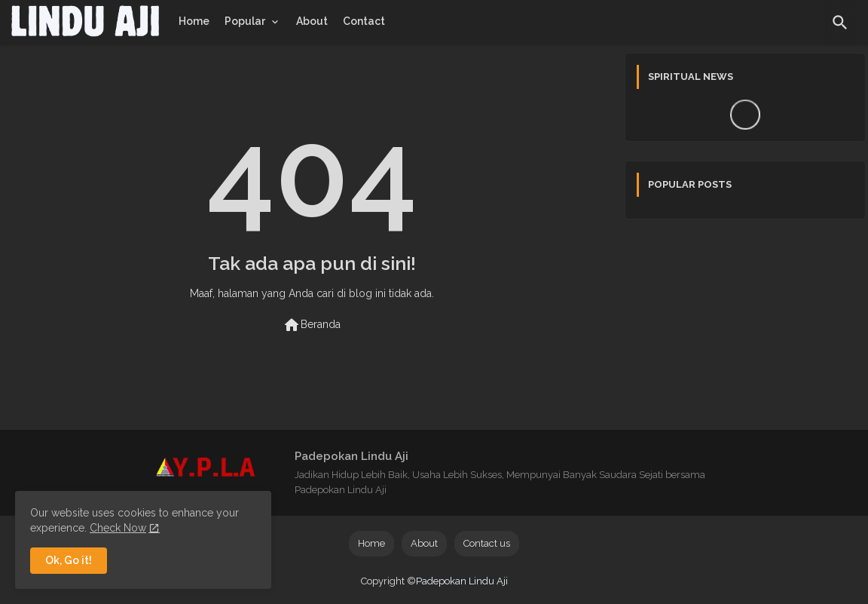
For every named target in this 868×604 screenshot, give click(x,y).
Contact (364, 21)
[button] (840, 23)
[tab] (194, 21)
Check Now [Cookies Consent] (118, 528)
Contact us (487, 543)
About (312, 21)
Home (194, 21)
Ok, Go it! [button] (69, 560)
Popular (245, 21)
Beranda (312, 325)
